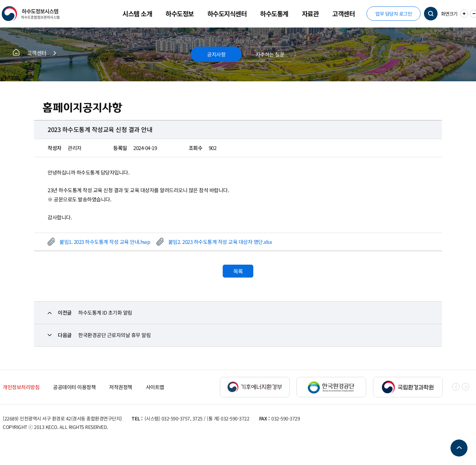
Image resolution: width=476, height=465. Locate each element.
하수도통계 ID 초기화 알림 (105, 312)
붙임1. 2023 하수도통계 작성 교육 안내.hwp (105, 242)
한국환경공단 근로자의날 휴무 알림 (114, 335)
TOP (459, 448)
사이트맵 (155, 387)
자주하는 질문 (270, 54)
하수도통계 (274, 13)
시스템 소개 (137, 13)
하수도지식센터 (227, 13)
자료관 (310, 13)
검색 (431, 14)
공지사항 (216, 54)
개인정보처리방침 (21, 387)
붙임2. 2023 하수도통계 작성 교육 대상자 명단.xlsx (220, 242)
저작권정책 (121, 387)
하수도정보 (180, 13)
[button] (465, 387)
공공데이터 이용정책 (74, 387)
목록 (238, 271)
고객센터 (343, 13)
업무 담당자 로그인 (394, 14)
